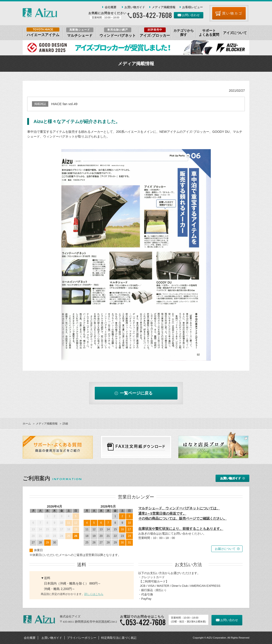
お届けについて (225, 549)
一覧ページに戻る (136, 393)
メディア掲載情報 (164, 7)
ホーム (27, 424)
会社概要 (111, 7)
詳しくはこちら (94, 594)
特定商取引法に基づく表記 (119, 638)
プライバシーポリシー (82, 638)
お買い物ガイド (135, 7)
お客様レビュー (193, 7)
